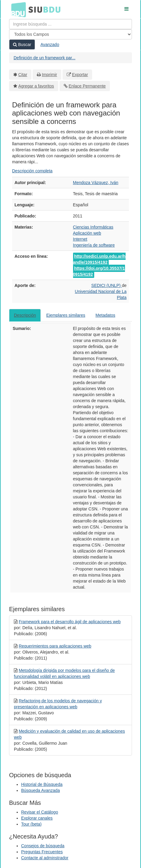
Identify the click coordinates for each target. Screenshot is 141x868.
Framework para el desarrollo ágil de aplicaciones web (70, 622)
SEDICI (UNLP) (106, 285)
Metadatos (105, 315)
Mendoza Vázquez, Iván (96, 183)
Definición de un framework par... (45, 58)
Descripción (25, 315)
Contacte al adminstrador (45, 858)
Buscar (22, 45)
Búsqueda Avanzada (40, 790)
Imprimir (49, 75)
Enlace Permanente (87, 86)
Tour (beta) (31, 824)
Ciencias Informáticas (93, 227)
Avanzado (50, 45)
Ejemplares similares (66, 315)
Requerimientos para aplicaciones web (55, 646)
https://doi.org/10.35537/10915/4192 (99, 271)
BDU (17, 9)
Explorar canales (37, 818)
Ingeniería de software (94, 245)
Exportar (80, 75)
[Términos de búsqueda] (70, 24)
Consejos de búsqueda (43, 846)
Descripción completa (32, 171)
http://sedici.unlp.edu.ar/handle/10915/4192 (99, 259)
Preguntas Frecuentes (42, 852)
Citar (23, 75)
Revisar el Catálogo (40, 812)
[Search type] (70, 34)
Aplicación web (87, 233)
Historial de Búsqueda (42, 784)
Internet (80, 239)
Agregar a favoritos (36, 86)
